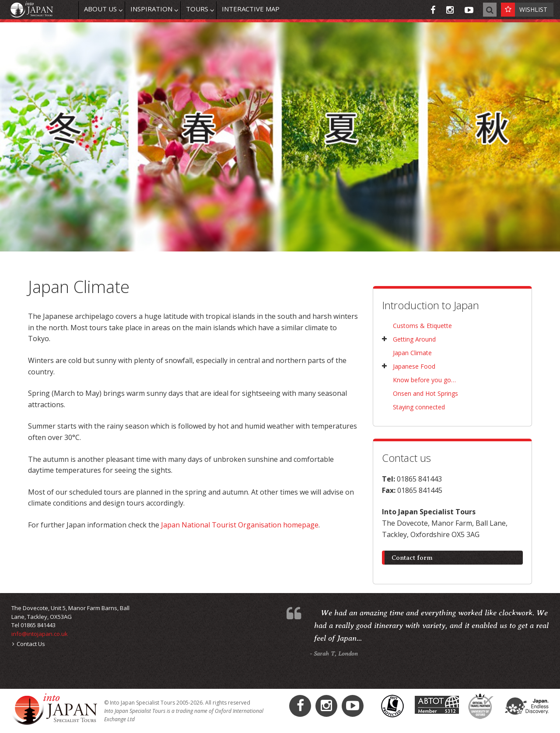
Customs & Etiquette (422, 326)
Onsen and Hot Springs (425, 393)
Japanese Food (414, 366)
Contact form (412, 558)
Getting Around (414, 339)
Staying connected (419, 407)
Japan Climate (412, 353)
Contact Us (29, 644)
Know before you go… (424, 380)
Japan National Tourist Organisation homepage (240, 525)
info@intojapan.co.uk (40, 634)
